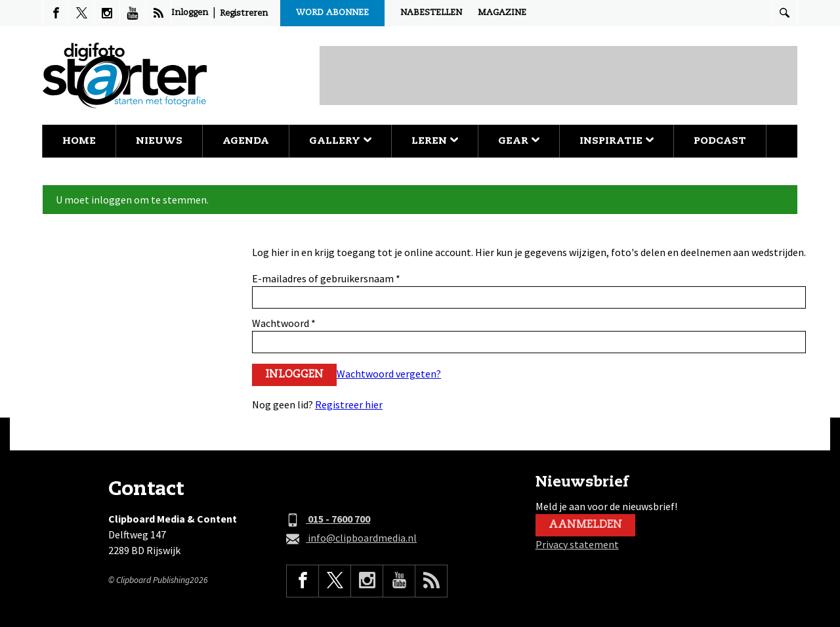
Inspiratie (617, 141)
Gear (519, 141)
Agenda (246, 141)
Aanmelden (585, 525)
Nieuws (159, 141)
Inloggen (190, 13)
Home (79, 141)
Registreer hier (349, 404)
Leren (435, 141)
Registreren (244, 13)
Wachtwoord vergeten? (389, 374)
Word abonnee (332, 13)
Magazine (502, 13)
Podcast (720, 141)
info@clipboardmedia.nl (351, 538)
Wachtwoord (284, 323)
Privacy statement (577, 544)
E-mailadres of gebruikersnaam (326, 278)
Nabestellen (431, 13)
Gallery (340, 141)
